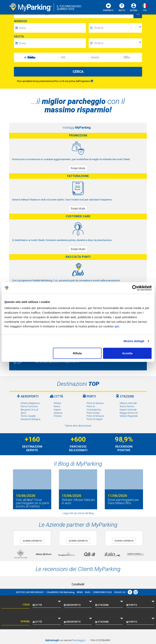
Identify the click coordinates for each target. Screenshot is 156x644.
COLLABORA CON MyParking (60, 592)
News (80, 592)
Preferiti (108, 8)
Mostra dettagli (134, 341)
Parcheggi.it (79, 640)
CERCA (78, 72)
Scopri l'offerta (32, 541)
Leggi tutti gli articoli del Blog (78, 513)
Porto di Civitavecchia (94, 408)
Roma (57, 406)
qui (117, 326)
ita (145, 10)
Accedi (134, 10)
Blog (88, 592)
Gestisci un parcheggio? (30, 592)
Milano (57, 403)
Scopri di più (78, 168)
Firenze (58, 416)
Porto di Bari (93, 413)
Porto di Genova (95, 403)
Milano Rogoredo (129, 416)
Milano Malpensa (30, 403)
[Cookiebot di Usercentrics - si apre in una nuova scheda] (135, 288)
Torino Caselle (28, 416)
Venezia (58, 413)
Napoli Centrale (128, 410)
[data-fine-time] (117, 43)
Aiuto (122, 8)
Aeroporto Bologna (30, 419)
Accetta (127, 353)
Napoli (57, 410)
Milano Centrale (128, 403)
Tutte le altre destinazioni (78, 426)
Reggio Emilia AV (129, 413)
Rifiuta (77, 353)
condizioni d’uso (102, 592)
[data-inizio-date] (52, 28)
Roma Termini (127, 406)
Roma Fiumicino (29, 406)
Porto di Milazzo (95, 416)
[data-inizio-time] (117, 28)
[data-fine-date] (52, 43)
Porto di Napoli (95, 419)
